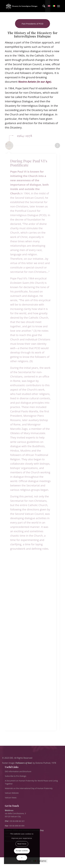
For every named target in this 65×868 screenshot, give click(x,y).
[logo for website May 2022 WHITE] (22, 6)
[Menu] (59, 6)
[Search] (43, 6)
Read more (22, 844)
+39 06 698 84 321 (17, 821)
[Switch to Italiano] (40, 861)
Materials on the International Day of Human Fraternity (29, 788)
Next (57, 146)
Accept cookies (22, 851)
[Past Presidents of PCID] (32, 24)
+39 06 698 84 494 (15, 826)
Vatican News (11, 798)
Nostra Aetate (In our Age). (35, 82)
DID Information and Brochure (18, 771)
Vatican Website (12, 793)
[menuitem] (43, 6)
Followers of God (23, 763)
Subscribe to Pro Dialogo (16, 776)
